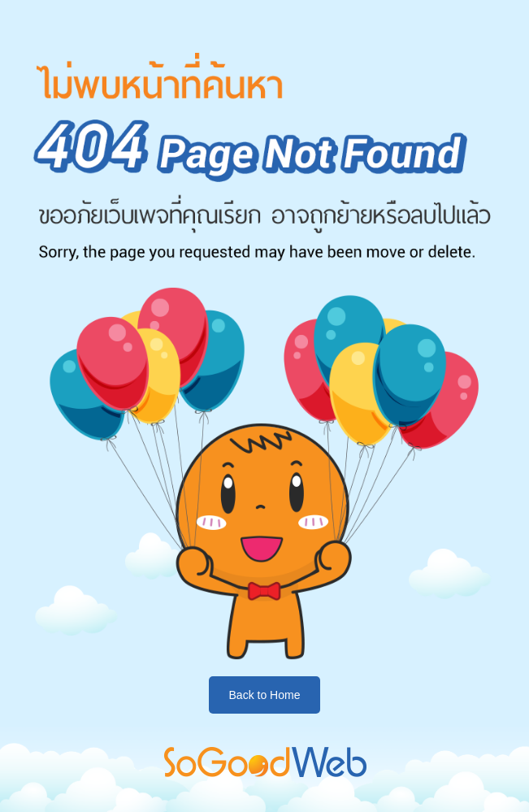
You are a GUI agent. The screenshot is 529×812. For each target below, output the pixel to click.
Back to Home (265, 695)
